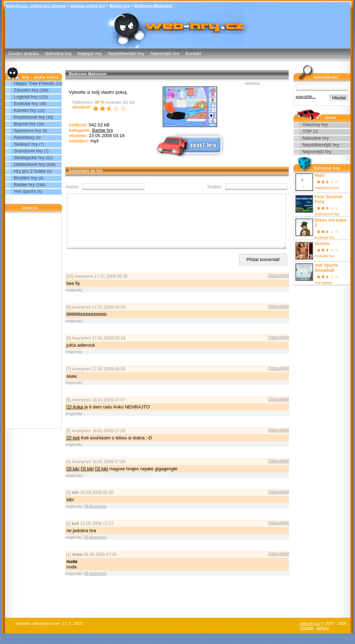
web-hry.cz (310, 634)
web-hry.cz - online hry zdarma (36, 6)
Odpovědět (278, 286)
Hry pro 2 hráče (30, 171)
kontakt (307, 638)
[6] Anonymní (95, 584)
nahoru (322, 638)
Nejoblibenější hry (126, 53)
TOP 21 (310, 131)
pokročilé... (306, 97)
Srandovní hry (28, 151)
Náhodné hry (316, 138)
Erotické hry (26, 104)
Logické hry (26, 97)
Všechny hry (315, 125)
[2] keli (73, 448)
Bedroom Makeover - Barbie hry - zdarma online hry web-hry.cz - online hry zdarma (178, 24)
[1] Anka (75, 418)
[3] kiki (73, 479)
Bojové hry (25, 124)
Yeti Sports (25, 191)
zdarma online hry (88, 6)
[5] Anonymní (95, 548)
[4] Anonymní (95, 517)
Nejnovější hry (165, 53)
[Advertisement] (33, 322)
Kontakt (193, 53)
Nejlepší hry (89, 53)
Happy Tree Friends (34, 83)
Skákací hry (26, 144)
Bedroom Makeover (154, 6)
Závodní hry (26, 90)
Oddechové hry (29, 164)
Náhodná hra (58, 53)
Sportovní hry (28, 131)
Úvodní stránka (23, 53)
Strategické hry (29, 158)
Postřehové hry (29, 117)
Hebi (319, 175)
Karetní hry (25, 110)
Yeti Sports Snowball (326, 268)
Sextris (322, 244)
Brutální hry (26, 178)
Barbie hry (120, 6)
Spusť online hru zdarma (189, 144)
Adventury (24, 137)
